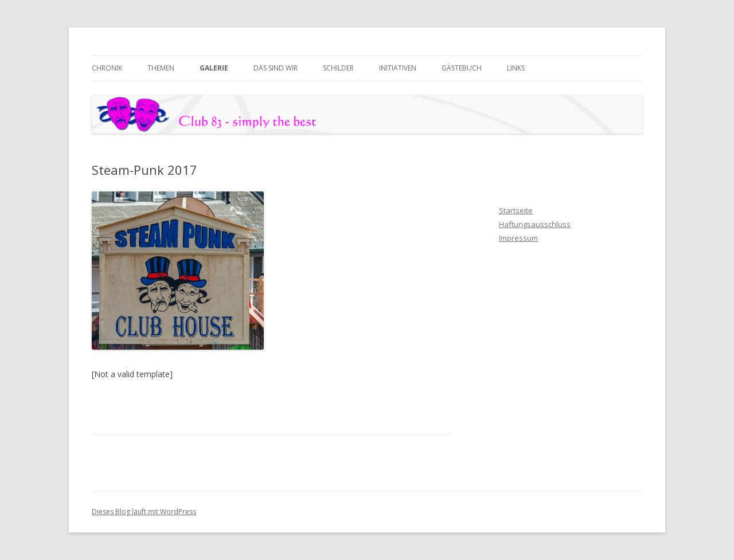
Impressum (518, 238)
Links (516, 68)
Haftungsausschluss (535, 224)
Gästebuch (462, 68)
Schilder (338, 68)
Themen (161, 68)
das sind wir (276, 68)
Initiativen (398, 68)
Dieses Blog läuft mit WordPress (144, 512)
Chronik (107, 68)
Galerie (214, 68)
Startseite (516, 210)
